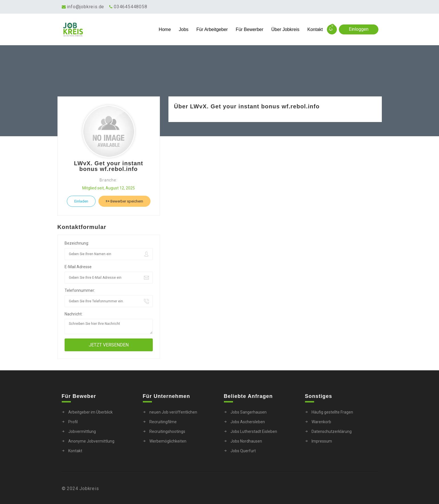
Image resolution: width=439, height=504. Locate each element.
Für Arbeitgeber (212, 29)
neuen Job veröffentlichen (173, 412)
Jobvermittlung (82, 431)
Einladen (81, 201)
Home (165, 29)
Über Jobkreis (286, 29)
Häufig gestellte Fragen (332, 412)
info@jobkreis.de (85, 7)
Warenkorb (321, 422)
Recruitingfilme (163, 422)
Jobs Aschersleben (248, 422)
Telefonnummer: (80, 290)
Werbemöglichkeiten (168, 441)
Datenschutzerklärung (332, 431)
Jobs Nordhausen (246, 441)
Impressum (322, 441)
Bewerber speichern (124, 201)
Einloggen (359, 29)
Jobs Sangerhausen (249, 412)
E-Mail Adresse (78, 267)
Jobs (184, 29)
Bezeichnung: (77, 243)
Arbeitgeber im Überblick (90, 412)
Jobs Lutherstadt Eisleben (254, 431)
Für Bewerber (250, 29)
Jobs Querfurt (243, 451)
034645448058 (131, 7)
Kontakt (315, 29)
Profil (73, 422)
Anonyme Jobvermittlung (91, 441)
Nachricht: (74, 314)
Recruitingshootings (167, 431)
